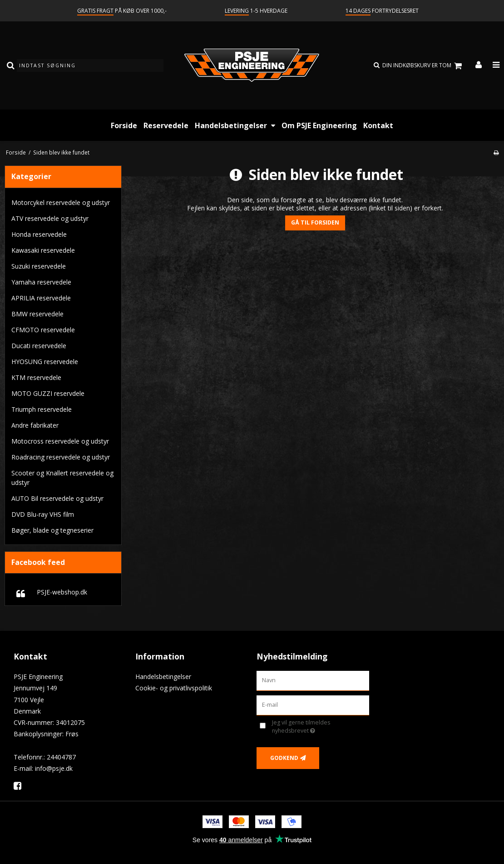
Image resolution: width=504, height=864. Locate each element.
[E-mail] (313, 705)
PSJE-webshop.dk (62, 592)
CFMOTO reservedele (43, 330)
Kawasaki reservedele (43, 250)
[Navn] (313, 680)
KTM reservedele (36, 377)
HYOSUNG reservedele (45, 362)
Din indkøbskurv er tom (423, 66)
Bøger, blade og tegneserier (52, 530)
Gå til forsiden (315, 222)
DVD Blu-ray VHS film (43, 514)
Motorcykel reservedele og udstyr (61, 202)
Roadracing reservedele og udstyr (61, 457)
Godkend (284, 758)
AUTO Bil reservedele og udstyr (57, 498)
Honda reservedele (39, 234)
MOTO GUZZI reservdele (48, 393)
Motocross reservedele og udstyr (60, 441)
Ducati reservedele (39, 346)
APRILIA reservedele (41, 298)
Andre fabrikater (35, 425)
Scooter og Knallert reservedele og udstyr (62, 478)
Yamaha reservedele (41, 282)
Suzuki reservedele (39, 266)
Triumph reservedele (42, 409)
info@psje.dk (54, 768)
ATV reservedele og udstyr (50, 218)
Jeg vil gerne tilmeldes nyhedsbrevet (316, 727)
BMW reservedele (37, 314)
